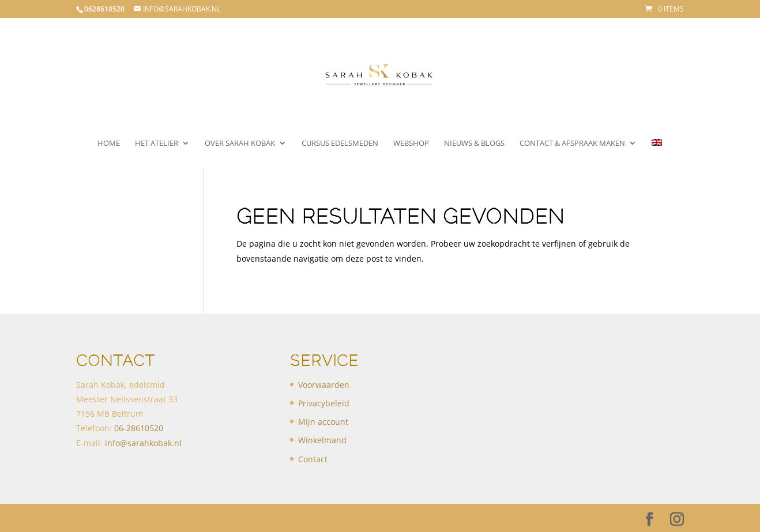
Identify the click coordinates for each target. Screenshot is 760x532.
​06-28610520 (139, 428)
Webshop (411, 144)
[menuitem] (657, 154)
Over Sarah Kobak (240, 144)
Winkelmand (322, 440)
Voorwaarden (324, 385)
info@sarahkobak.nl (143, 443)
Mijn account (323, 422)
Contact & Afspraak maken (572, 144)
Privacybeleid (324, 403)
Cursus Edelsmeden (340, 144)
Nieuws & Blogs (474, 144)
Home (109, 144)
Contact (313, 459)
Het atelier (157, 144)
